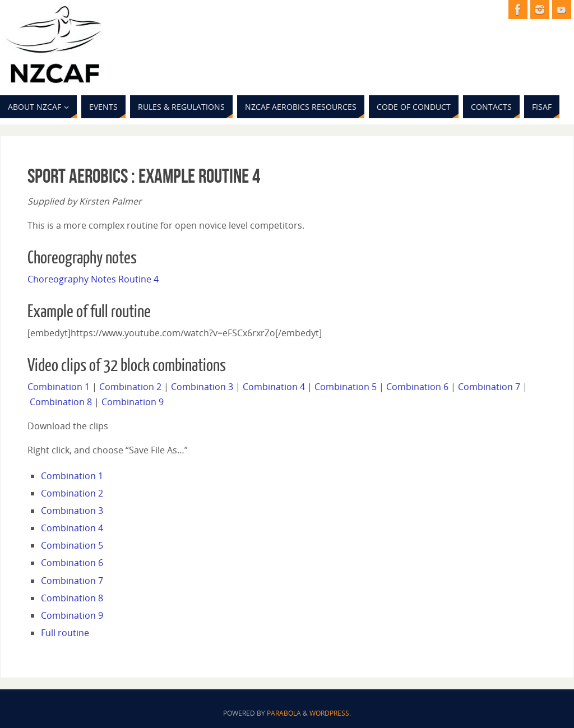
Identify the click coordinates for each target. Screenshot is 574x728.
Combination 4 (274, 387)
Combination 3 (202, 387)
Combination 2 (130, 387)
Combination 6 (417, 387)
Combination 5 (346, 387)
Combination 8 (61, 402)
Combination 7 (489, 387)
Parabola (284, 713)
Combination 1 (59, 387)
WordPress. (330, 713)
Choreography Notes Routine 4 (93, 279)
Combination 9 (133, 402)
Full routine (65, 633)
